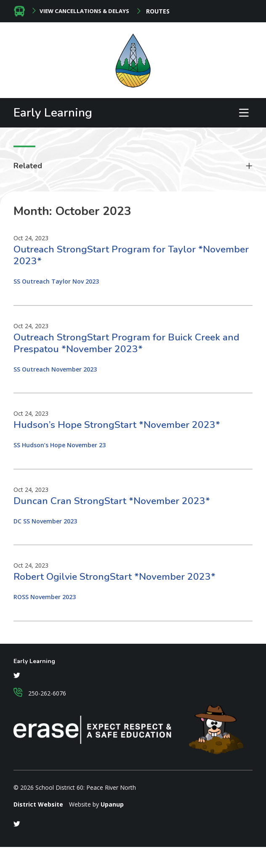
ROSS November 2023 (45, 597)
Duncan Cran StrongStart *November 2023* (112, 501)
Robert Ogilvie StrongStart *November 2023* (114, 577)
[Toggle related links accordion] (133, 166)
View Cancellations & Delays (84, 11)
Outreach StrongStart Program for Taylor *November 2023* (131, 255)
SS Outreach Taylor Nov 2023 (56, 281)
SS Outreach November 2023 (55, 369)
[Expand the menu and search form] (244, 113)
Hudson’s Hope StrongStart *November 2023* (117, 425)
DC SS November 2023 (45, 521)
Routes (157, 11)
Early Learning (53, 113)
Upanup (112, 804)
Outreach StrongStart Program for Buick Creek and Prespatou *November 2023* (126, 343)
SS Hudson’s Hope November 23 (60, 445)
